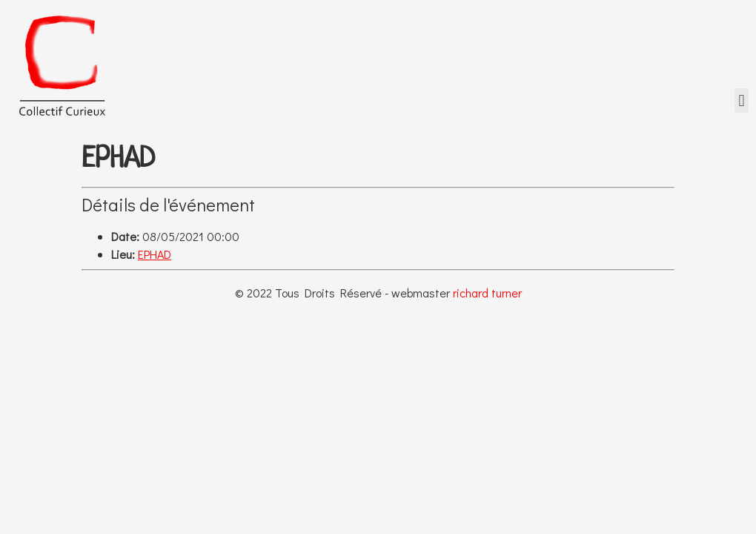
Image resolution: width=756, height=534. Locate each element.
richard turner (487, 293)
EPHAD (155, 254)
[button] (742, 100)
